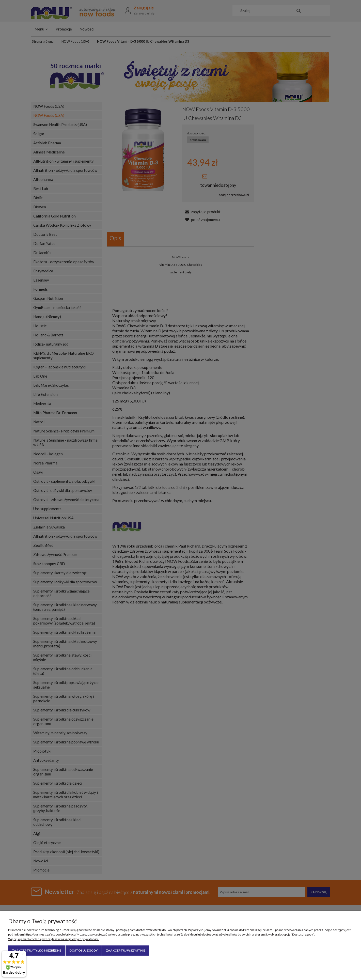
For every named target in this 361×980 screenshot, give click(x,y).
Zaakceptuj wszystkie (125, 950)
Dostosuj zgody (84, 950)
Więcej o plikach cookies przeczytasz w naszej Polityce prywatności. (53, 939)
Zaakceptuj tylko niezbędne (37, 950)
